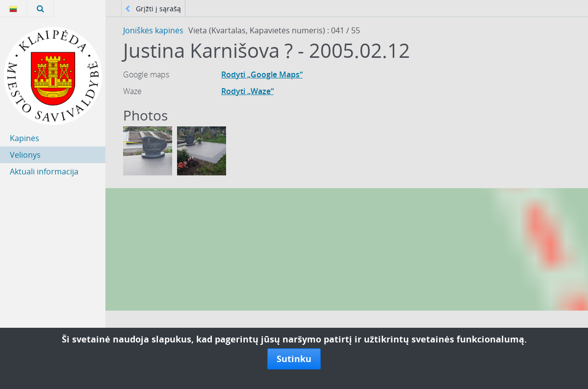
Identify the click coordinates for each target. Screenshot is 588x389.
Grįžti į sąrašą (153, 9)
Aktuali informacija (44, 171)
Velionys (25, 155)
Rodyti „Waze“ (247, 91)
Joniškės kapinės (153, 30)
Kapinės (25, 138)
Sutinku (294, 359)
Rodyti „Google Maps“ (262, 74)
